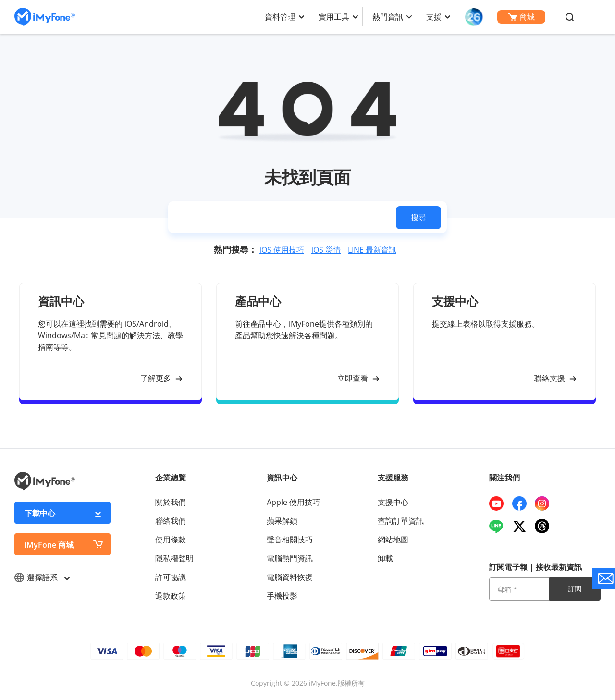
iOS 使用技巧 (282, 250)
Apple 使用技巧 (293, 502)
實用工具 (334, 17)
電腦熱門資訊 (290, 558)
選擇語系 (42, 577)
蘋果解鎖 (282, 521)
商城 (521, 17)
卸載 (385, 558)
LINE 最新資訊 (372, 250)
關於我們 (171, 502)
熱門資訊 (388, 17)
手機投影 (282, 596)
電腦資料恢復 (290, 577)
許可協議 (171, 577)
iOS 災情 (326, 250)
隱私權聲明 (174, 558)
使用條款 (171, 540)
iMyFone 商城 (49, 545)
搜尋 (418, 217)
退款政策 (171, 596)
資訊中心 (282, 478)
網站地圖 (393, 540)
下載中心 (40, 513)
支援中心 (393, 502)
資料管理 (280, 17)
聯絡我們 (171, 521)
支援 (434, 17)
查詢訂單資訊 (401, 521)
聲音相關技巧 (290, 540)
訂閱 (575, 589)
